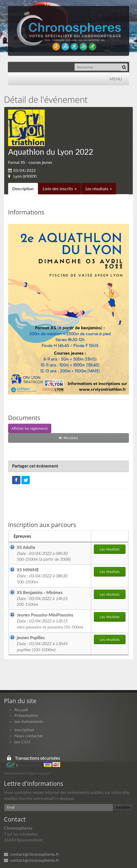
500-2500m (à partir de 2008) (44, 553)
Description (23, 188)
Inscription (24, 730)
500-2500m (42, 576)
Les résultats (99, 188)
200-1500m (42, 598)
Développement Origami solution (27, 773)
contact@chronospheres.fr (32, 854)
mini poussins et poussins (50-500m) (50, 621)
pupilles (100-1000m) (42, 643)
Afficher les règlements (30, 428)
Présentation (26, 715)
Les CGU (22, 742)
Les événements (29, 721)
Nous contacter (29, 736)
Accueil (21, 710)
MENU (116, 78)
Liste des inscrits (60, 188)
